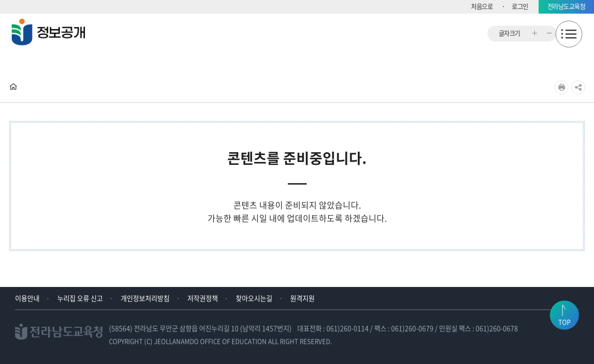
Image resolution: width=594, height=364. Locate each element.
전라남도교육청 (567, 6)
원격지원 (302, 298)
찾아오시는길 (254, 298)
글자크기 (509, 34)
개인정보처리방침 (145, 298)
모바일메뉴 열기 (569, 34)
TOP (564, 322)
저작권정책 (203, 298)
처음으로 (482, 6)
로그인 (520, 6)
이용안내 (27, 298)
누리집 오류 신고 (80, 298)
